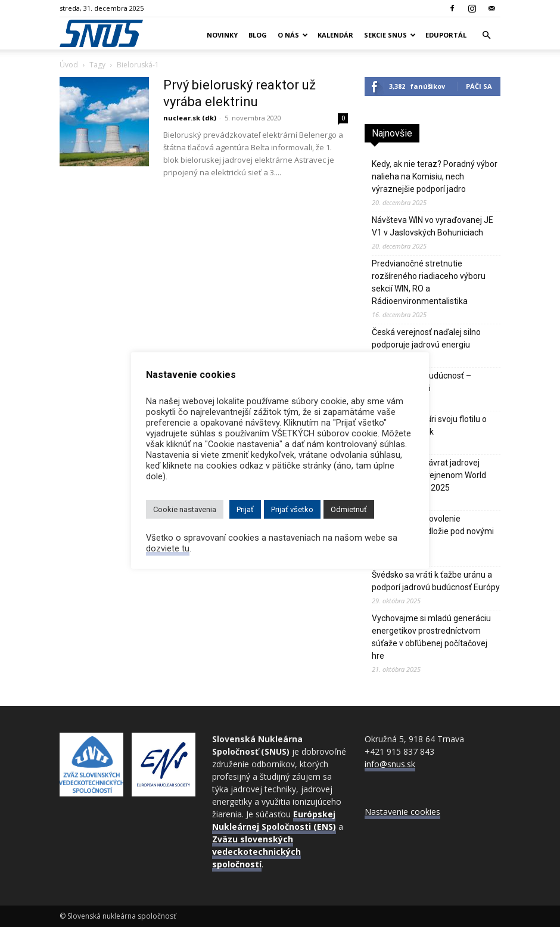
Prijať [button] (245, 509)
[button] (486, 35)
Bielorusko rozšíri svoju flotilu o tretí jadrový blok (429, 425)
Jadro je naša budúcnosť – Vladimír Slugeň (421, 382)
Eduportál (446, 35)
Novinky (222, 35)
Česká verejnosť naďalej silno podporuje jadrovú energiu (426, 338)
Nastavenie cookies (402, 812)
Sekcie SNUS (390, 35)
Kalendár (335, 35)
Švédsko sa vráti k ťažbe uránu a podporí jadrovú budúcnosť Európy (436, 581)
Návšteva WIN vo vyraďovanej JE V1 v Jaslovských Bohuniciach (433, 226)
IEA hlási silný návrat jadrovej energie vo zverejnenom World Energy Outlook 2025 (429, 475)
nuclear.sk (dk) (190, 118)
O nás (293, 35)
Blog (258, 35)
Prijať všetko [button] (292, 509)
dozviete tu (168, 548)
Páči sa (479, 86)
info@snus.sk (390, 764)
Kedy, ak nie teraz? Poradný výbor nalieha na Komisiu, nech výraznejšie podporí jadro (435, 176)
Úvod (69, 65)
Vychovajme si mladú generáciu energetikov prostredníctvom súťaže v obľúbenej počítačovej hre (431, 637)
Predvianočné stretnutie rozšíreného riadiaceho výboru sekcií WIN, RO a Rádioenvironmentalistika (429, 282)
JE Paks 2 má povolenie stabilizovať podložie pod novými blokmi (433, 531)
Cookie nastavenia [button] (185, 509)
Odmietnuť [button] (349, 509)
